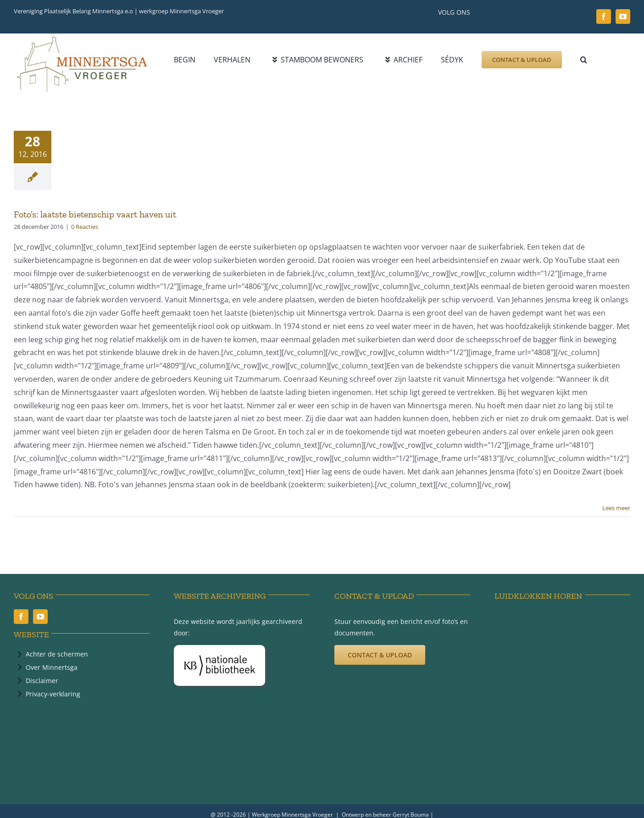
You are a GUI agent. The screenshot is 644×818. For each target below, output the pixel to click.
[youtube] (623, 17)
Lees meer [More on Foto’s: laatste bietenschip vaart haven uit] (616, 508)
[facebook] (604, 17)
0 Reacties (85, 227)
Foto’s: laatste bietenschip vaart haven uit (95, 214)
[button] (584, 60)
